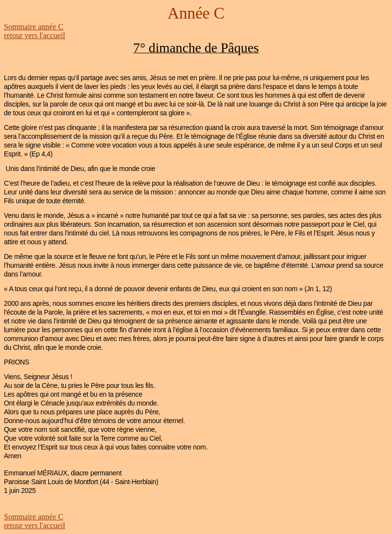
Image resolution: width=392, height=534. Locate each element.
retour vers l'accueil (34, 35)
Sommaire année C (34, 27)
